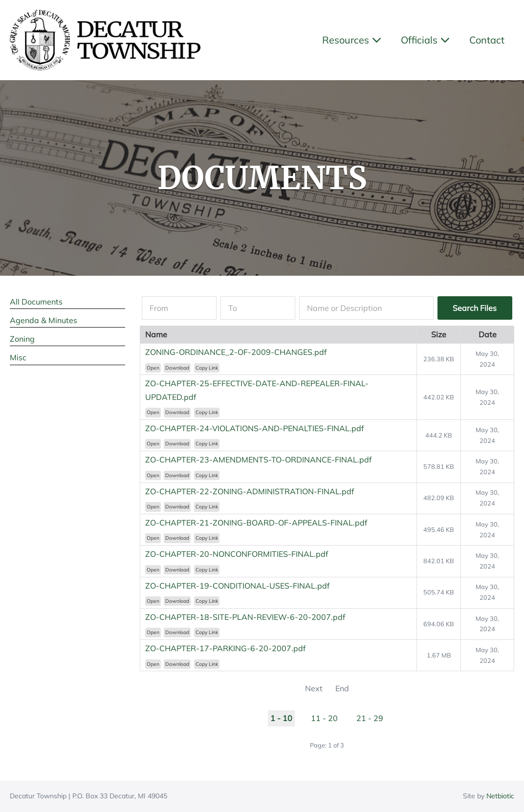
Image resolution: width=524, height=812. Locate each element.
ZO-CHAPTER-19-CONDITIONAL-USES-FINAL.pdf (237, 586)
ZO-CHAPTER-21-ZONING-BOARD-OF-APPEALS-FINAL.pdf (256, 523)
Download (177, 368)
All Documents (36, 302)
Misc (18, 357)
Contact (487, 40)
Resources (352, 40)
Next (314, 688)
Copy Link (207, 368)
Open (153, 368)
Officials (425, 40)
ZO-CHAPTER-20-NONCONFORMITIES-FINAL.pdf (237, 554)
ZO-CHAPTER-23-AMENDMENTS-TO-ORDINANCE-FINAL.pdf (258, 460)
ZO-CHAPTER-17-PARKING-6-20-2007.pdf (225, 648)
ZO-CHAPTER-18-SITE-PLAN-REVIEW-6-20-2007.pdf (245, 617)
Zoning (22, 339)
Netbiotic (500, 796)
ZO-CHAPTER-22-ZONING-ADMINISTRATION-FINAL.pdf (250, 491)
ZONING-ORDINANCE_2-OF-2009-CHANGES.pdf (236, 352)
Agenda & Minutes (44, 320)
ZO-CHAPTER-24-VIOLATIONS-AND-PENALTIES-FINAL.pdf (254, 428)
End (342, 688)
